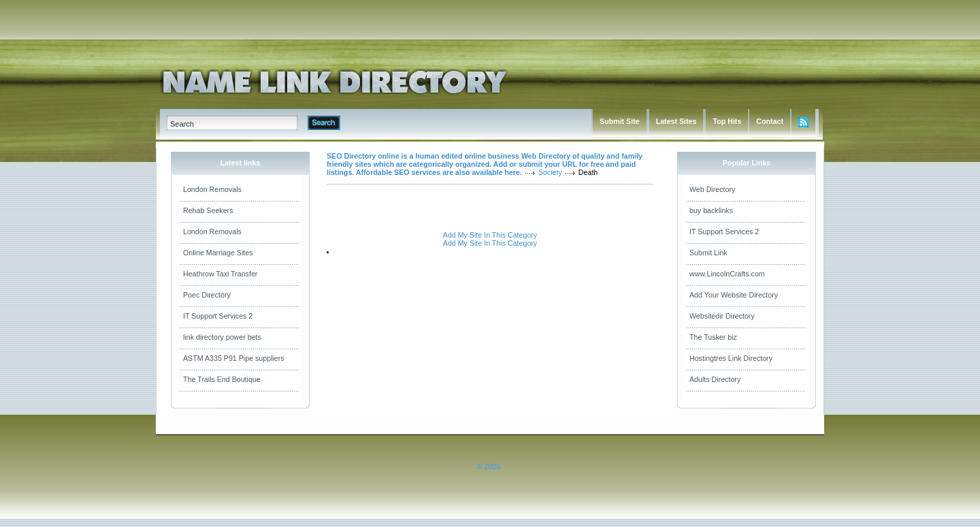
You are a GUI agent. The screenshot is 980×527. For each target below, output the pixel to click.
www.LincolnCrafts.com (727, 274)
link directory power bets (222, 337)
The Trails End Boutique (222, 379)
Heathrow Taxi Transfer (220, 274)
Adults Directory (715, 379)
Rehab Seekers (208, 210)
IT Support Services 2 (218, 316)
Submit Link (708, 253)
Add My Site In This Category (490, 235)
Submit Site (620, 121)
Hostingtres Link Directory (731, 358)
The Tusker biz (713, 337)
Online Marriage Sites (218, 253)
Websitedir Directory (722, 316)
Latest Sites (676, 121)
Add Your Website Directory (734, 295)
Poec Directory (207, 295)
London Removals (212, 189)
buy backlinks (711, 210)
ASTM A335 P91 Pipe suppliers (234, 358)
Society (550, 172)
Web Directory (712, 189)
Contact (770, 121)
